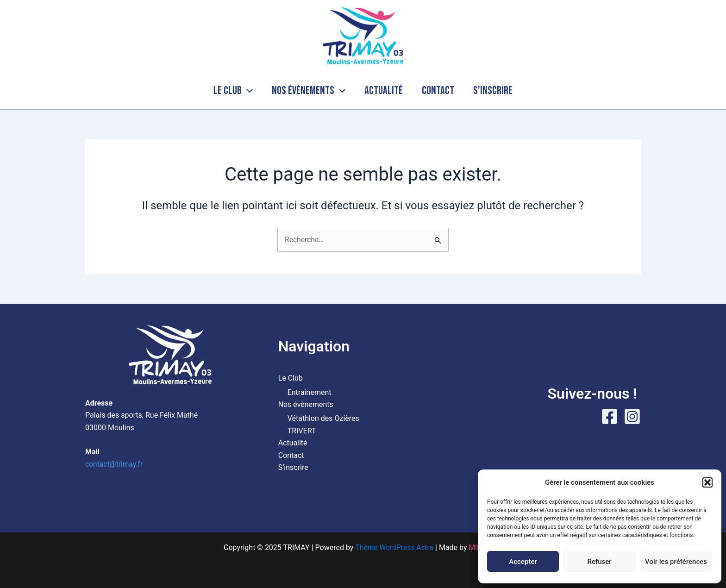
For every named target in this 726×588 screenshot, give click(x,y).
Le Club (227, 91)
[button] (707, 482)
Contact (441, 91)
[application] (241, 91)
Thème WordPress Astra (394, 547)
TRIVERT (302, 431)
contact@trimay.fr (115, 464)
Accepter (523, 562)
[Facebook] (610, 416)
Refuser (599, 562)
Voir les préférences (676, 562)
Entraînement (310, 392)
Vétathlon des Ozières (323, 419)
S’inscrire (499, 91)
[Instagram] (632, 416)
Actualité (384, 91)
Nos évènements (305, 91)
